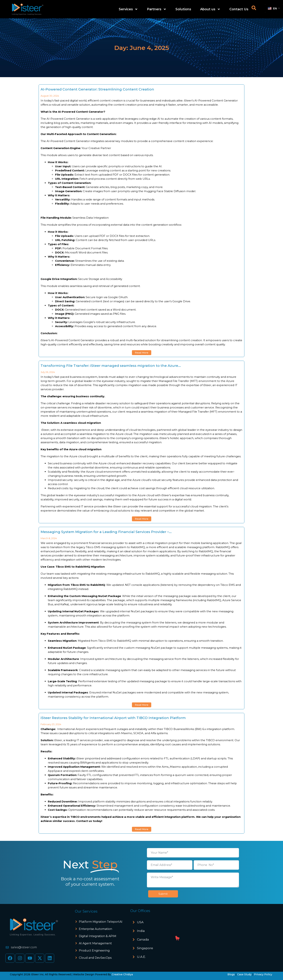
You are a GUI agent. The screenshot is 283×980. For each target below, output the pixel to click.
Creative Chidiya (122, 974)
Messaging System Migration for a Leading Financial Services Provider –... (106, 532)
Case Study (244, 974)
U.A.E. (141, 957)
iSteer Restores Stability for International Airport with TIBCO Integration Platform (113, 718)
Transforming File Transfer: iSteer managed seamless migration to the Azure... (111, 366)
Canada (143, 939)
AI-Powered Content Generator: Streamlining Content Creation (97, 89)
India (141, 931)
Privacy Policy (263, 974)
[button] (154, 922)
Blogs (231, 974)
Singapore (145, 948)
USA (140, 922)
